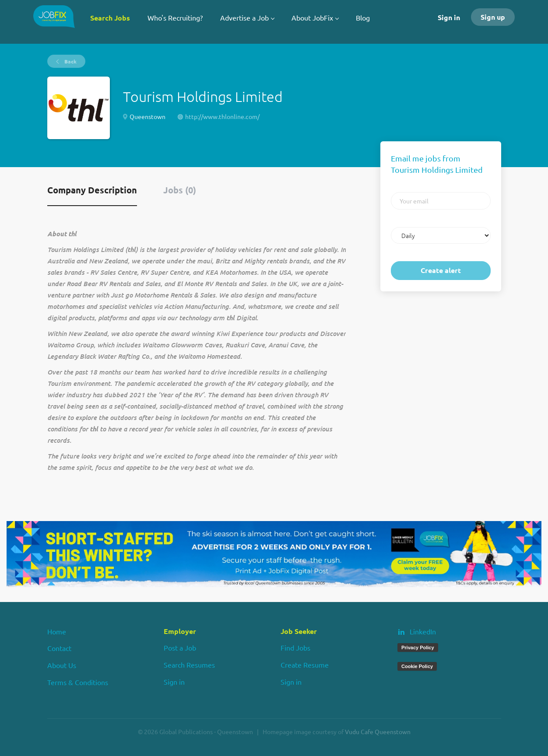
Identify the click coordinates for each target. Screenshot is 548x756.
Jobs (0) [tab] (180, 190)
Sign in (449, 17)
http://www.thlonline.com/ (222, 116)
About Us (62, 665)
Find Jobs (295, 647)
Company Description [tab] (92, 190)
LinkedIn (423, 631)
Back (70, 61)
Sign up (493, 17)
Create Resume (305, 665)
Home (57, 631)
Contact (59, 648)
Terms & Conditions (78, 682)
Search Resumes (189, 665)
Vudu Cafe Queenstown (378, 731)
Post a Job (180, 647)
